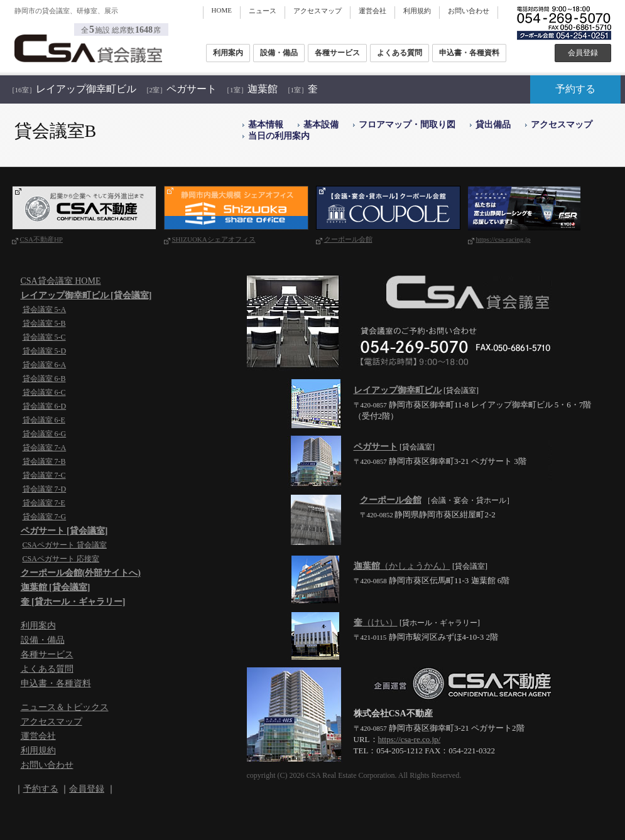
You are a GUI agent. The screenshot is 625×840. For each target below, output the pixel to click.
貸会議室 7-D (45, 489)
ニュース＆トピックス (65, 707)
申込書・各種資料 (469, 53)
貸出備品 (493, 125)
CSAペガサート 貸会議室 (65, 545)
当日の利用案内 (279, 136)
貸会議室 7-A (45, 448)
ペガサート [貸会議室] (64, 531)
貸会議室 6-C (44, 392)
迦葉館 (250, 89)
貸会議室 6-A (45, 365)
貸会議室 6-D (45, 406)
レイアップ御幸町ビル (72, 89)
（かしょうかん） (402, 566)
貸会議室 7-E (44, 503)
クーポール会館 (348, 239)
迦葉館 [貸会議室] (56, 587)
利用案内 (228, 53)
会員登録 (583, 53)
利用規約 (417, 11)
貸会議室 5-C (44, 337)
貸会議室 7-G (45, 517)
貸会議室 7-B (44, 461)
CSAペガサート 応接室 (61, 559)
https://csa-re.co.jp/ (410, 739)
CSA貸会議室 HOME (61, 281)
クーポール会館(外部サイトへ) (81, 573)
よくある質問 (399, 53)
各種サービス (337, 53)
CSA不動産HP (41, 239)
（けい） (376, 622)
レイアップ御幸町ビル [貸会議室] (86, 295)
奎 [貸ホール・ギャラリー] (73, 602)
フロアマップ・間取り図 (407, 125)
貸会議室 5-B (44, 323)
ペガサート (180, 89)
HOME (222, 10)
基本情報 (266, 125)
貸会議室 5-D (45, 351)
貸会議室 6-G (45, 434)
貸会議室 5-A (45, 310)
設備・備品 (279, 53)
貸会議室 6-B (44, 379)
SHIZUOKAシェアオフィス (214, 239)
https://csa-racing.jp (503, 239)
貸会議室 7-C (44, 475)
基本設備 (321, 125)
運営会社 (372, 11)
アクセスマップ (318, 11)
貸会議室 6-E (44, 420)
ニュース (263, 11)
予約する (575, 89)
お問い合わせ (469, 11)
